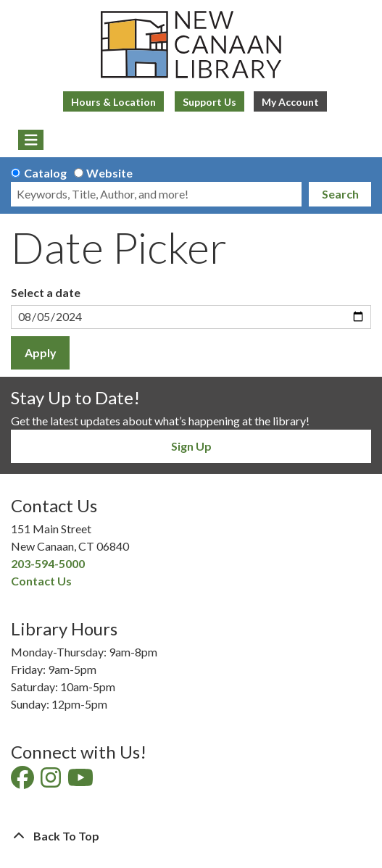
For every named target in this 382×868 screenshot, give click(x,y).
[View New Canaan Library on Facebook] (24, 781)
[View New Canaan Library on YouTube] (82, 781)
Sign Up (191, 446)
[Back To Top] (191, 836)
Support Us (209, 102)
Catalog (45, 173)
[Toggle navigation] (31, 140)
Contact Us (41, 581)
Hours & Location (113, 102)
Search (340, 194)
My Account (290, 102)
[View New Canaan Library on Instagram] (52, 781)
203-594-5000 (48, 563)
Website (109, 173)
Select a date (46, 292)
